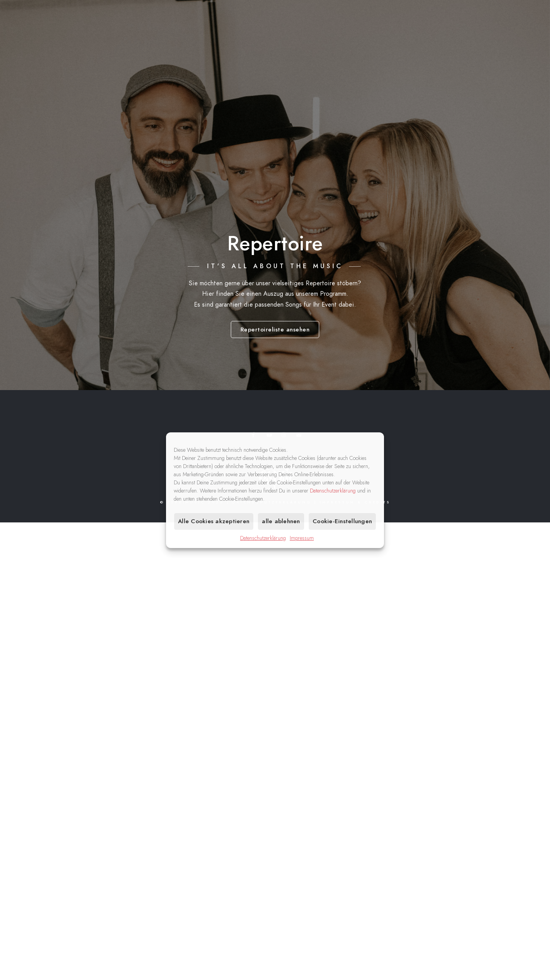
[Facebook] (479, 16)
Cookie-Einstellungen (342, 521)
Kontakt (509, 32)
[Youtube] (493, 16)
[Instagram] (507, 16)
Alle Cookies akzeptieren (214, 521)
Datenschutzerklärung (333, 491)
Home (326, 32)
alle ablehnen (281, 521)
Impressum (302, 538)
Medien (470, 32)
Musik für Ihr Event (381, 32)
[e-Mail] (520, 16)
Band (436, 32)
